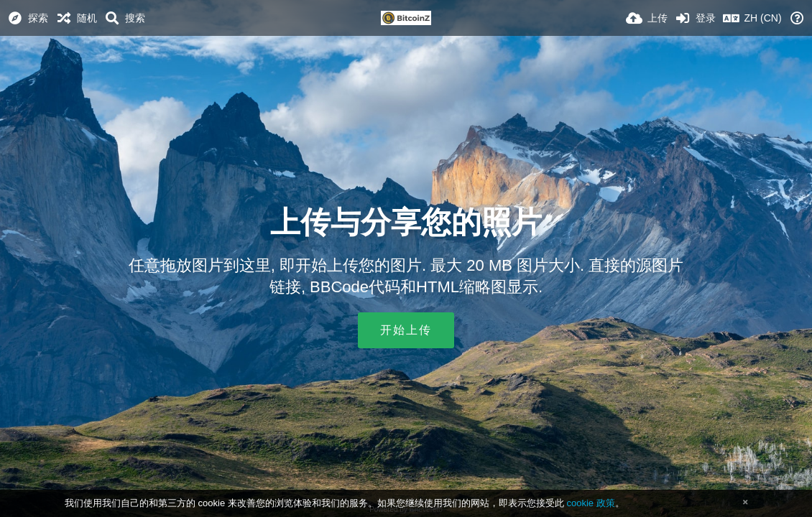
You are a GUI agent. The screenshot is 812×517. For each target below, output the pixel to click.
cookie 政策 (590, 503)
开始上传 (406, 330)
